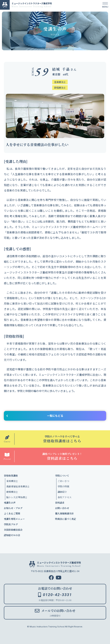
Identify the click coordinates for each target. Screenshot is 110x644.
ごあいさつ (63, 481)
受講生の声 (10, 503)
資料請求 (60, 503)
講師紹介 (62, 492)
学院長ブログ (11, 524)
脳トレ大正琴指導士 (17, 497)
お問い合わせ (62, 508)
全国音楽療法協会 (13, 530)
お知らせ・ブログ (13, 508)
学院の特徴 (63, 486)
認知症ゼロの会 (12, 535)
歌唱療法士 (12, 492)
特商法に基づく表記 (66, 519)
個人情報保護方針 (64, 513)
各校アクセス (65, 497)
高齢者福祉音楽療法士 (18, 486)
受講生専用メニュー (14, 519)
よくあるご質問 (12, 513)
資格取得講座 (11, 475)
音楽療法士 (12, 481)
